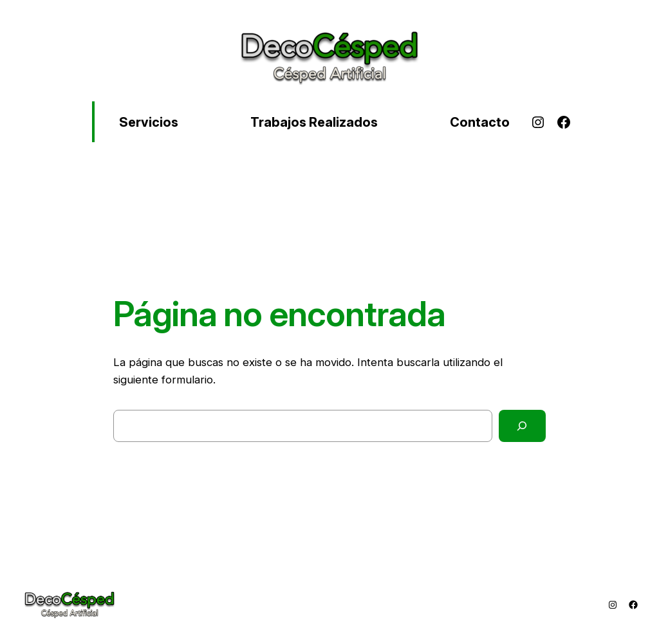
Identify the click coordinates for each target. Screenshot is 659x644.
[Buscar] (522, 426)
